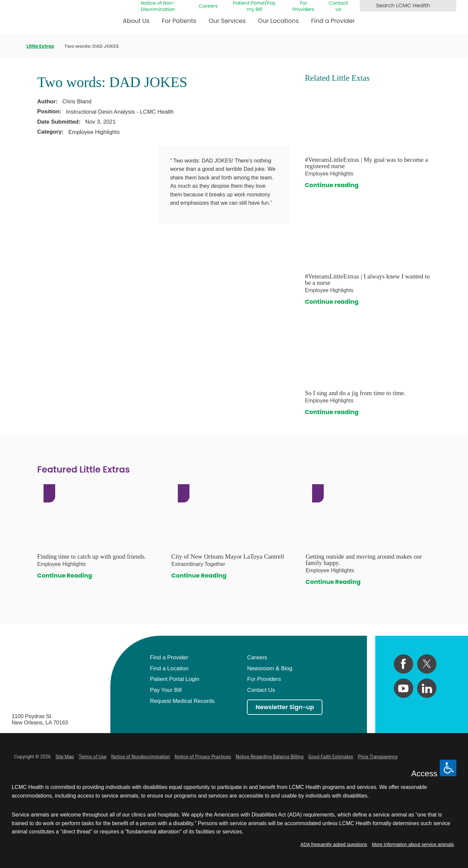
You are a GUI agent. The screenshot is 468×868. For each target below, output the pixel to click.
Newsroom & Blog (270, 668)
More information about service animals (413, 844)
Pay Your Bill (166, 690)
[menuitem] (136, 23)
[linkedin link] (427, 688)
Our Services (227, 21)
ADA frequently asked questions (334, 844)
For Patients (179, 21)
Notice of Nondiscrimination (141, 757)
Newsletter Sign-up (285, 707)
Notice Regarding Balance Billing (270, 757)
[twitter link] (427, 664)
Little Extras (40, 46)
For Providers (303, 6)
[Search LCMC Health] (366, 6)
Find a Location (169, 668)
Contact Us (338, 6)
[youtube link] (404, 688)
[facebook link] (404, 664)
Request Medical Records (182, 701)
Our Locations (278, 21)
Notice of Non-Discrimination (158, 6)
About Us (136, 21)
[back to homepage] (14, 46)
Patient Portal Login (175, 679)
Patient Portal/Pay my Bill (254, 6)
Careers (208, 6)
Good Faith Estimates (331, 757)
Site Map (65, 757)
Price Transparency (378, 757)
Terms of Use (93, 757)
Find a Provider (333, 21)
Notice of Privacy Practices (203, 757)
